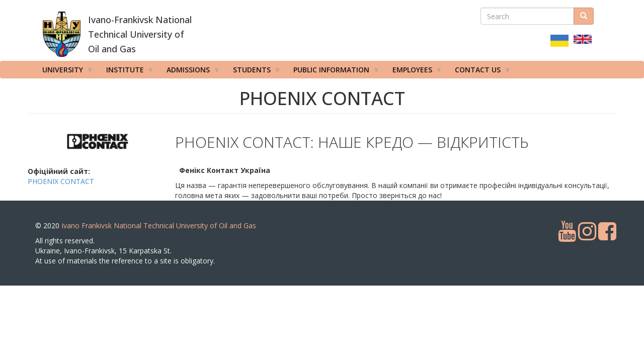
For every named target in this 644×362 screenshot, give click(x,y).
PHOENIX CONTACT (61, 181)
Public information (333, 72)
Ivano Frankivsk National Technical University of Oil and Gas (159, 225)
